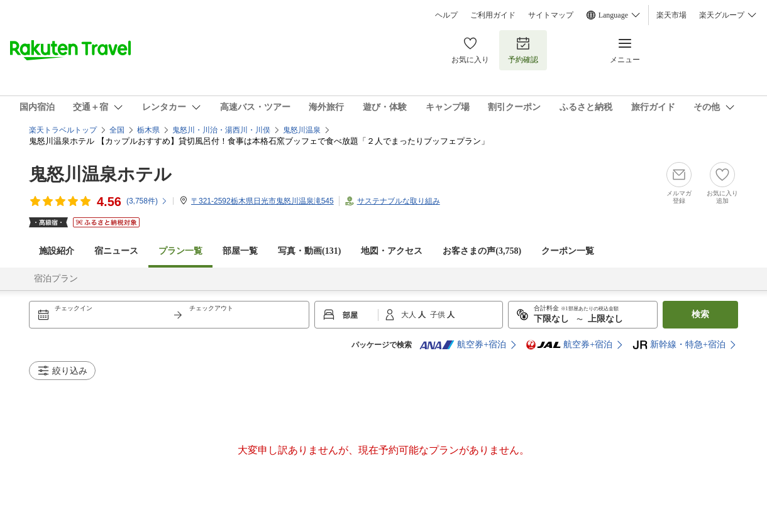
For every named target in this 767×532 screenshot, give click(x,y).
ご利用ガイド (493, 15)
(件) (147, 201)
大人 (410, 315)
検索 (700, 314)
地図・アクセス (392, 251)
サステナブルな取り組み (399, 201)
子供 (439, 315)
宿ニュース (116, 251)
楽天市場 (671, 15)
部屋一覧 (240, 251)
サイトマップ (551, 15)
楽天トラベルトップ (63, 130)
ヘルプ (446, 15)
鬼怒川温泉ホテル (100, 174)
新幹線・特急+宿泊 (679, 345)
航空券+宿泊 (463, 345)
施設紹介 (57, 251)
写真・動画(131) (309, 251)
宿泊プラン (56, 279)
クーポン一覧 (568, 251)
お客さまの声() (482, 251)
